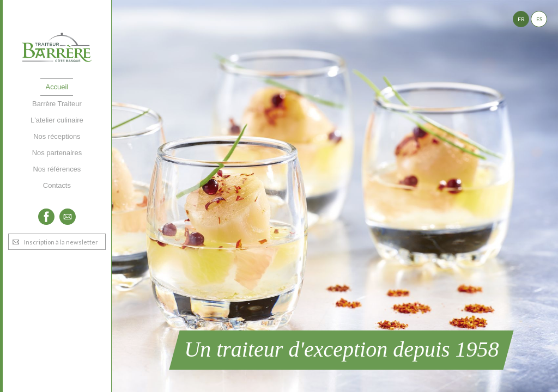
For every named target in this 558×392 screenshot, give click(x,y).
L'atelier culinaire (57, 120)
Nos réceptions (57, 136)
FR (521, 19)
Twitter (68, 217)
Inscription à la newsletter (61, 242)
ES (539, 19)
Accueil (57, 87)
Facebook (46, 217)
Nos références (57, 169)
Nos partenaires (57, 153)
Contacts (57, 185)
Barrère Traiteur (57, 104)
